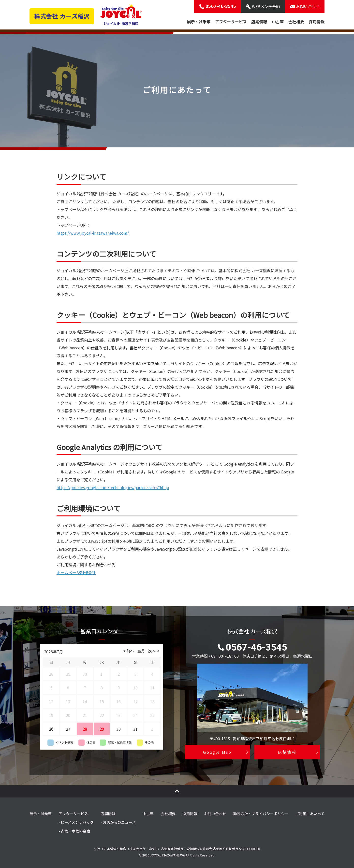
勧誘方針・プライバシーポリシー (261, 813)
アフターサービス (231, 22)
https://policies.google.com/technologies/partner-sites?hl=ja (113, 487)
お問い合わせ (215, 813)
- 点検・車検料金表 (74, 831)
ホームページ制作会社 (76, 572)
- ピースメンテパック (76, 822)
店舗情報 (259, 22)
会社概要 (296, 22)
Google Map (217, 752)
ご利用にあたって (310, 813)
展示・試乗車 (199, 22)
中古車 (278, 22)
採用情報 (317, 22)
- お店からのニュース (118, 822)
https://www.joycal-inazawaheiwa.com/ (93, 233)
